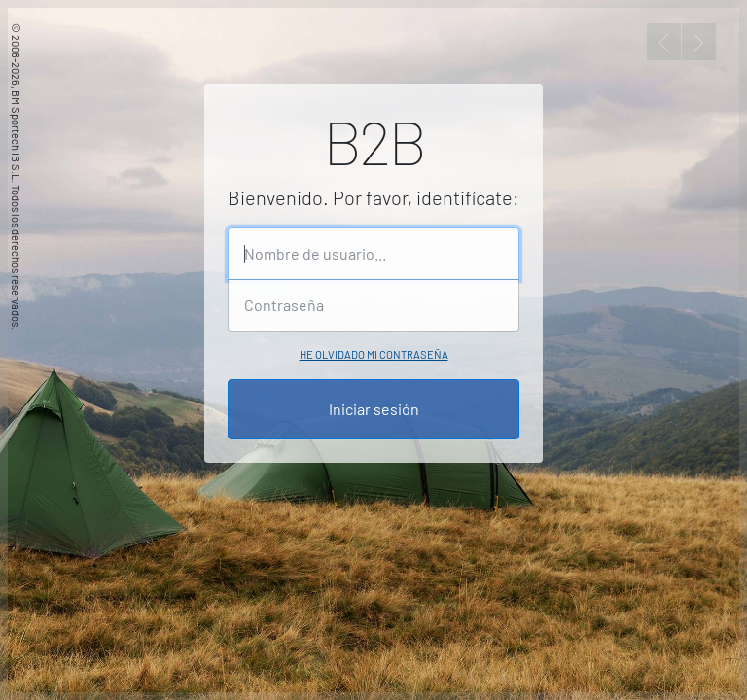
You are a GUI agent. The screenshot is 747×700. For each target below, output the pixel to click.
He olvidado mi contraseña (374, 354)
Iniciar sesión (374, 409)
